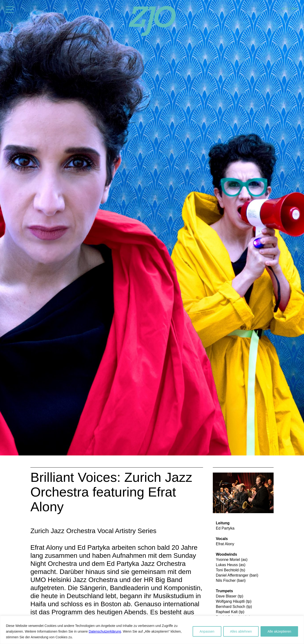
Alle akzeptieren (279, 631)
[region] (152, 630)
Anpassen (207, 631)
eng (285, 8)
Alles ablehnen (241, 631)
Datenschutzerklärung (105, 631)
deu (295, 8)
